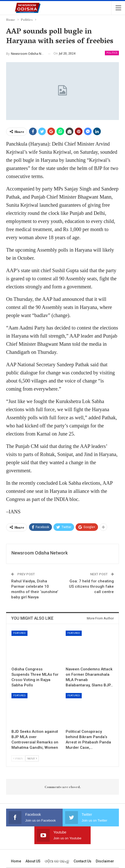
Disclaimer (105, 861)
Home (16, 861)
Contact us (82, 861)
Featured (19, 633)
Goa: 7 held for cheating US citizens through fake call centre (91, 586)
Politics (112, 53)
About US (33, 861)
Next (32, 758)
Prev (18, 758)
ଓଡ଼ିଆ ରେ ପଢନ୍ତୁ (57, 861)
